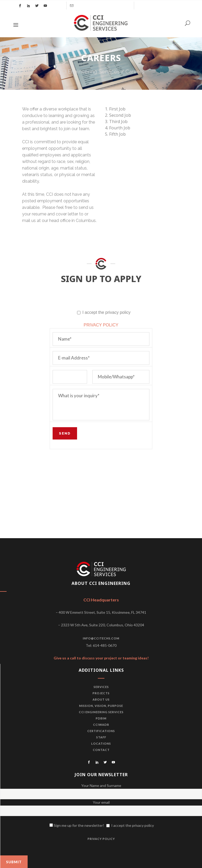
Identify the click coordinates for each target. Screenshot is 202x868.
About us (101, 699)
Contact (101, 750)
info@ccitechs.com (101, 638)
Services (101, 687)
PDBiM (101, 718)
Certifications (101, 731)
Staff (101, 737)
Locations (101, 743)
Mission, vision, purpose (101, 706)
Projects (101, 693)
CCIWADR (101, 725)
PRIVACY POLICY (101, 325)
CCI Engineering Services (89, 72)
